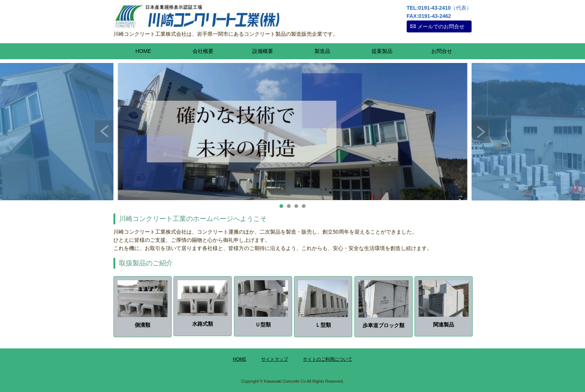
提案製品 (382, 51)
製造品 (322, 51)
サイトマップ (275, 359)
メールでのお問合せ (441, 26)
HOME (143, 51)
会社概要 (203, 51)
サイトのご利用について (328, 359)
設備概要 (263, 51)
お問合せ (442, 51)
